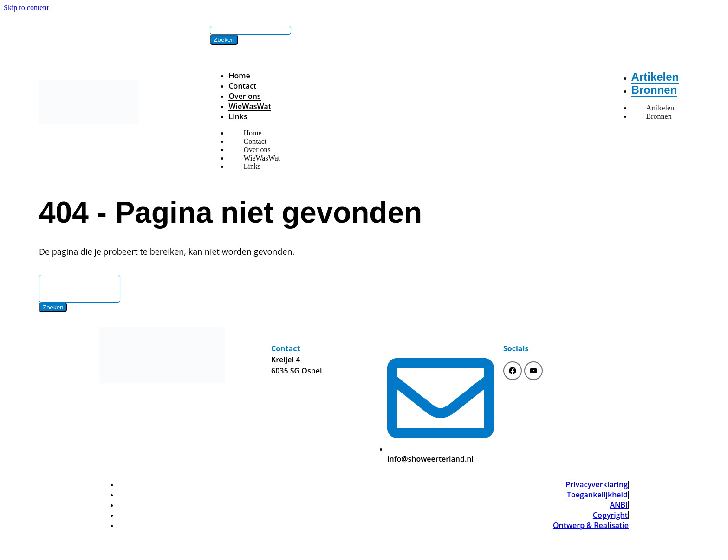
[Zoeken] (224, 40)
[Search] (250, 30)
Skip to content (26, 8)
